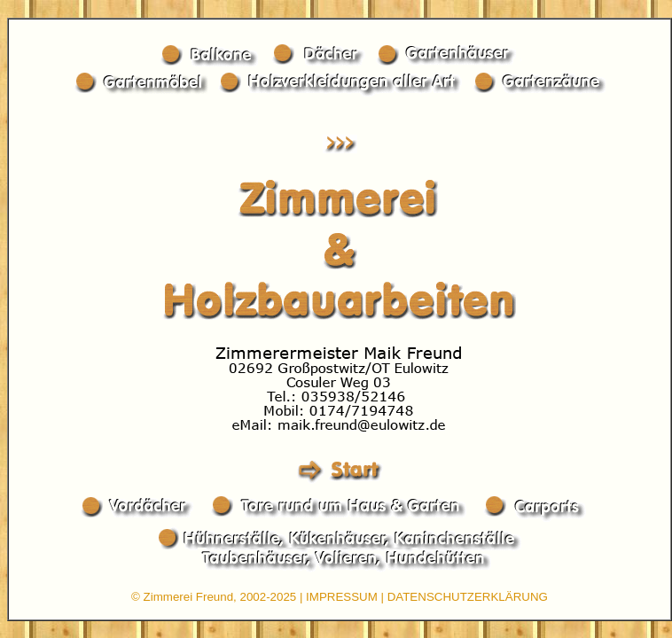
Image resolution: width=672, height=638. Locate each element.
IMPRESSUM (342, 597)
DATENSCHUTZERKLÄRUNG (468, 597)
